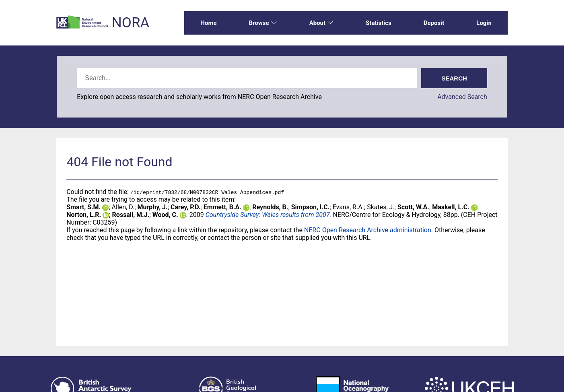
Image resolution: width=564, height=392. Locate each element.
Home (208, 23)
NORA (131, 23)
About (321, 23)
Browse (263, 23)
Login (484, 23)
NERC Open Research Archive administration (368, 230)
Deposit (434, 23)
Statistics (379, 23)
